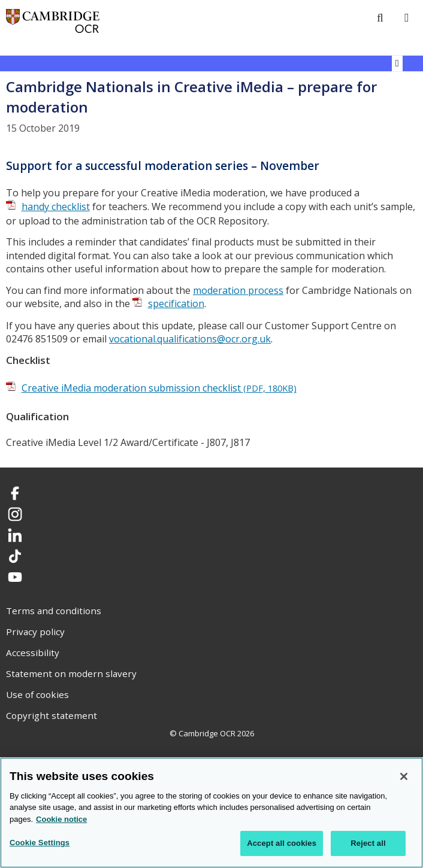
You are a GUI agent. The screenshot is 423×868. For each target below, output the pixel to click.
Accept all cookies (282, 843)
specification (176, 304)
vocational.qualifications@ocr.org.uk (190, 339)
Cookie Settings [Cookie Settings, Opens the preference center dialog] (40, 843)
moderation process (238, 290)
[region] (211, 813)
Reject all (368, 843)
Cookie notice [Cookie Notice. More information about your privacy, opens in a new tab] (61, 819)
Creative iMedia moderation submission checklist (159, 388)
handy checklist (56, 207)
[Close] (404, 776)
